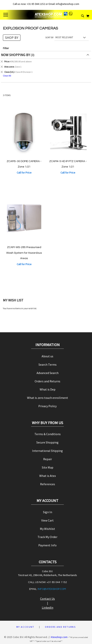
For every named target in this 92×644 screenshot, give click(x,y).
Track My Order (47, 537)
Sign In (48, 512)
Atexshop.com (59, 637)
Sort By (49, 37)
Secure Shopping (47, 442)
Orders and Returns (47, 381)
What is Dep (48, 389)
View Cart (47, 520)
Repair (48, 459)
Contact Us (47, 599)
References (48, 484)
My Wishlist (47, 529)
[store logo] (46, 15)
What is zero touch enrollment (48, 398)
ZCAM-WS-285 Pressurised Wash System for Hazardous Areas (24, 253)
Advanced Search (48, 373)
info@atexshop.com (52, 589)
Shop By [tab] (12, 38)
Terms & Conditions (48, 434)
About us (47, 356)
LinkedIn (48, 608)
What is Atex (48, 476)
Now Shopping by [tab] (15, 55)
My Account (25, 627)
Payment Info (47, 545)
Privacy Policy (47, 406)
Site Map (48, 467)
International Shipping (47, 451)
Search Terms (48, 365)
